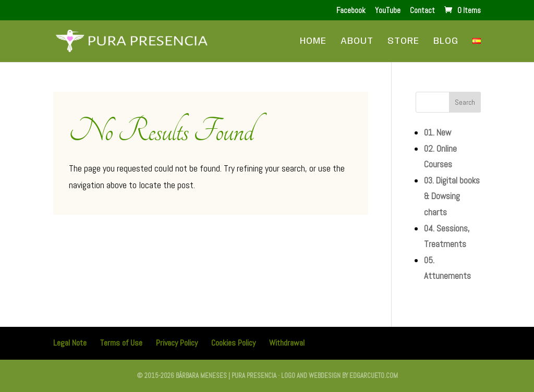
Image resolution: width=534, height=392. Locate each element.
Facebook (351, 11)
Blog (446, 42)
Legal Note (70, 343)
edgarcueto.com (374, 376)
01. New (438, 132)
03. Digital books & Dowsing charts (452, 196)
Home (313, 42)
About (357, 42)
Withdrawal (287, 343)
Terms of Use (121, 343)
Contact (422, 11)
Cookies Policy (233, 343)
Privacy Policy (177, 343)
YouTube (388, 11)
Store (403, 42)
